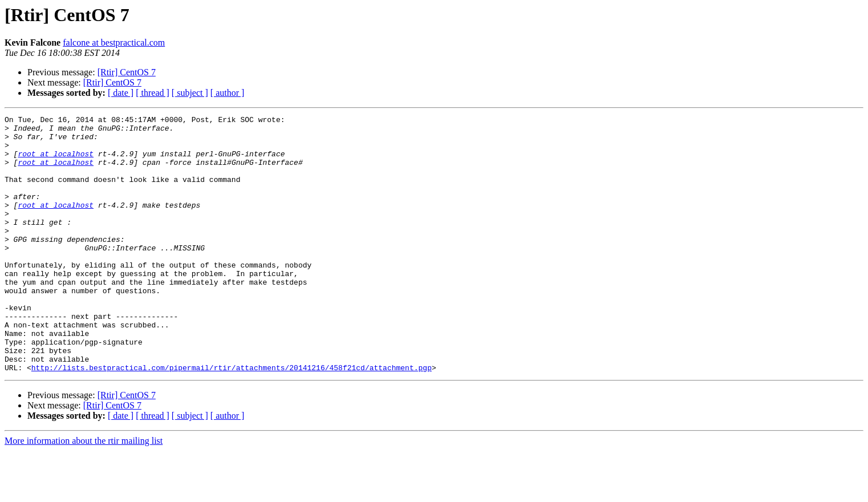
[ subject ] (190, 93)
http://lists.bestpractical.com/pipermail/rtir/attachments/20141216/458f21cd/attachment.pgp (232, 419)
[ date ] (121, 93)
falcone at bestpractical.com (114, 42)
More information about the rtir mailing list (84, 492)
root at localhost (56, 162)
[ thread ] (153, 93)
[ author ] (228, 93)
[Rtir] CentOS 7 (127, 72)
